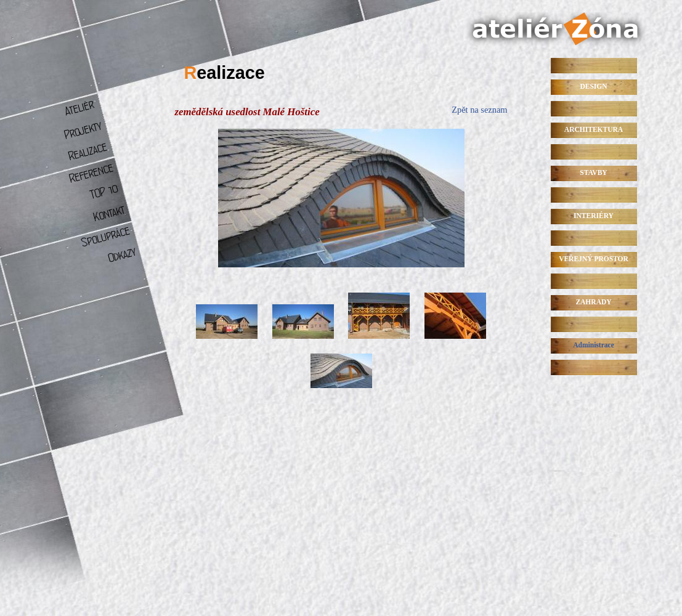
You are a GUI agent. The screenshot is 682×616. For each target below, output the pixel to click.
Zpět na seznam (479, 110)
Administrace (594, 345)
